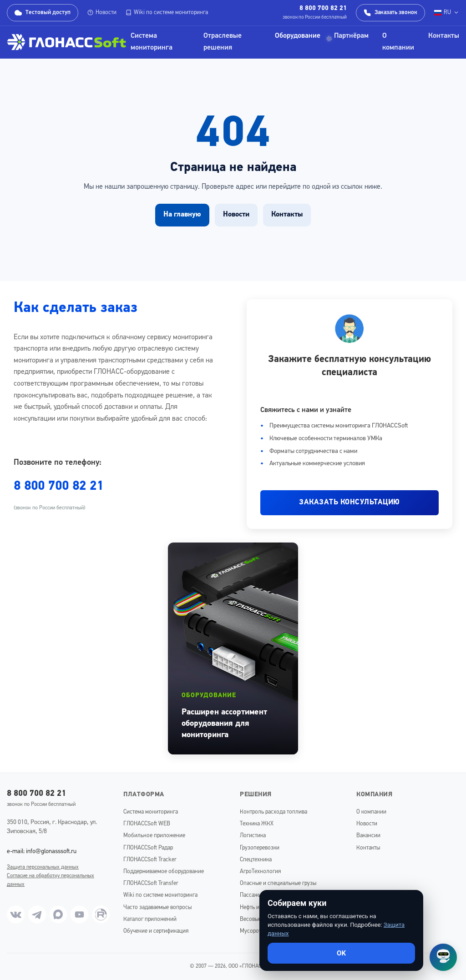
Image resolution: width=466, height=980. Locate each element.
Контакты (444, 36)
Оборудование (298, 36)
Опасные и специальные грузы (278, 883)
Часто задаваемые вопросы (157, 907)
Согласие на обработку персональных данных (51, 880)
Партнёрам (351, 36)
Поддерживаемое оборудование (164, 872)
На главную (182, 215)
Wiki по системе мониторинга (167, 13)
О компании (398, 42)
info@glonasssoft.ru (51, 852)
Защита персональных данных (43, 867)
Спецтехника (256, 860)
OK (341, 953)
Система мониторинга (152, 42)
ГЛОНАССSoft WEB (147, 824)
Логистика (253, 836)
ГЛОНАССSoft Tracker (150, 860)
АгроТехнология (260, 872)
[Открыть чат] (443, 957)
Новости (102, 13)
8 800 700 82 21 (323, 8)
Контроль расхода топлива (274, 812)
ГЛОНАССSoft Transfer (151, 883)
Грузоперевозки (260, 848)
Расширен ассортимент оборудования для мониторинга (224, 724)
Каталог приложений (150, 919)
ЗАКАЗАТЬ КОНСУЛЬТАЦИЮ (349, 503)
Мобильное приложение (154, 836)
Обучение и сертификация (156, 931)
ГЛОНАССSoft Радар (148, 848)
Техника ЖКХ (257, 824)
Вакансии (368, 836)
